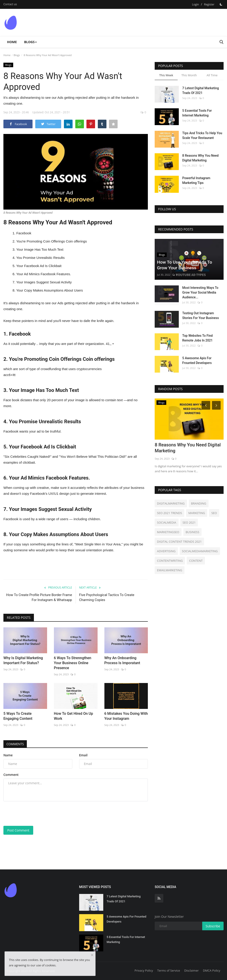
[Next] (217, 405)
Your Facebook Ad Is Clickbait (39, 266)
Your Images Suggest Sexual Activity (44, 282)
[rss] (159, 898)
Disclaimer (192, 970)
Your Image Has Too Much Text (40, 249)
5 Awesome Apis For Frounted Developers (197, 360)
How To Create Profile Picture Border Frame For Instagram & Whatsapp (39, 597)
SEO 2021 (189, 522)
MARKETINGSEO (168, 532)
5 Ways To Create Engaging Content (18, 716)
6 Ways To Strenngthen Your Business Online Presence (73, 663)
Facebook (24, 233)
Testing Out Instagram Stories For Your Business (201, 316)
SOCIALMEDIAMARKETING (200, 551)
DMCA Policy (212, 970)
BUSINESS (192, 532)
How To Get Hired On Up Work (73, 716)
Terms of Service (169, 970)
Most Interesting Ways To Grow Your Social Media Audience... (200, 292)
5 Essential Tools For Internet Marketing (197, 113)
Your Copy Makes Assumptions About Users (49, 290)
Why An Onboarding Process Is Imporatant (122, 660)
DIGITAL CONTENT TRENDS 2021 (179, 542)
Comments (16, 744)
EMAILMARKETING (170, 570)
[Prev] (205, 405)
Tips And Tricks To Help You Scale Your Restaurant (202, 135)
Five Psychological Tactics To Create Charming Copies (107, 597)
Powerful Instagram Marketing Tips (196, 180)
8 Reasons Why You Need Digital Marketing (200, 158)
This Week (166, 75)
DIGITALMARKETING (171, 503)
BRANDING (199, 503)
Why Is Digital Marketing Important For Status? (23, 660)
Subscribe (213, 926)
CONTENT (196, 561)
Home (12, 42)
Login (195, 4)
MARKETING (197, 513)
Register (209, 4)
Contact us (10, 4)
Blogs (17, 55)
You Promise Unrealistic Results (40, 258)
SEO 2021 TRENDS (169, 513)
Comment (11, 775)
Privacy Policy (144, 970)
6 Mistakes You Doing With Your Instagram (126, 716)
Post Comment (18, 830)
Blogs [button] (30, 42)
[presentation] (38, 814)
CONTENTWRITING (170, 561)
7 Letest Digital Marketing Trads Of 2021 (201, 90)
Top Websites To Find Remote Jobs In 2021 (197, 338)
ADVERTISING (166, 551)
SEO (214, 513)
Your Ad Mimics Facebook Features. (43, 274)
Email (83, 755)
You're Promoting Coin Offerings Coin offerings (51, 241)
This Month (189, 75)
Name (8, 755)
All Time (212, 75)
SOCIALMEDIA (166, 522)
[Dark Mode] (221, 4)
